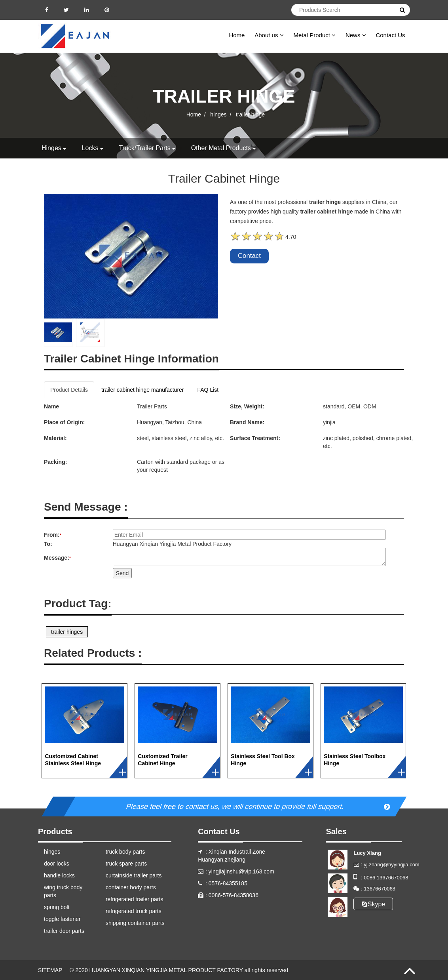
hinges (218, 114)
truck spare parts (126, 864)
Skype (373, 904)
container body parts (131, 887)
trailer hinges (67, 632)
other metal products (221, 148)
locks (90, 148)
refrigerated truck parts (134, 911)
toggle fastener (62, 919)
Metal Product (314, 35)
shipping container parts (135, 923)
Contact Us (390, 35)
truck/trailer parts (144, 148)
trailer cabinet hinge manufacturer (143, 390)
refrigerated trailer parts (135, 899)
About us (269, 35)
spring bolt (57, 907)
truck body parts (125, 852)
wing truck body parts (63, 891)
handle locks (59, 875)
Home (237, 35)
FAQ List (208, 390)
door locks (57, 864)
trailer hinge (250, 114)
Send (122, 573)
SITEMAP (50, 970)
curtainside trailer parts (134, 875)
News (356, 35)
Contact (249, 256)
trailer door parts (64, 931)
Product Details (69, 390)
